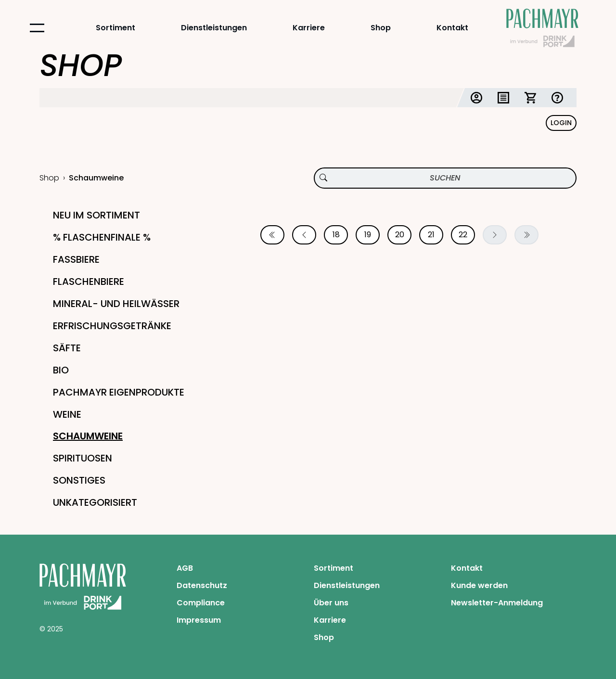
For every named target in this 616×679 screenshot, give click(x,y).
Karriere (309, 28)
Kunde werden (479, 585)
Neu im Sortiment (96, 215)
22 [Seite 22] (463, 235)
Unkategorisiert (95, 502)
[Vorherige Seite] (304, 235)
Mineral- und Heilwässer (116, 304)
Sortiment (115, 28)
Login (561, 123)
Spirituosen (83, 458)
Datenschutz (202, 585)
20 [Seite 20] (400, 235)
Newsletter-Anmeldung (497, 603)
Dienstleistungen (214, 28)
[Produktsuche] (445, 178)
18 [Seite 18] (336, 235)
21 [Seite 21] (431, 235)
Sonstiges (79, 480)
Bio (61, 370)
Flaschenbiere (89, 282)
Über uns (331, 603)
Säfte (67, 348)
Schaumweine (88, 436)
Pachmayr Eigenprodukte (119, 392)
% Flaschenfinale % (102, 237)
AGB (185, 568)
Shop (381, 28)
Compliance (201, 603)
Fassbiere (76, 259)
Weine (67, 414)
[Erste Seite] (272, 235)
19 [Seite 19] (368, 235)
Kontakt (452, 28)
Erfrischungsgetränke (112, 326)
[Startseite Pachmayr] (542, 28)
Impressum (199, 620)
